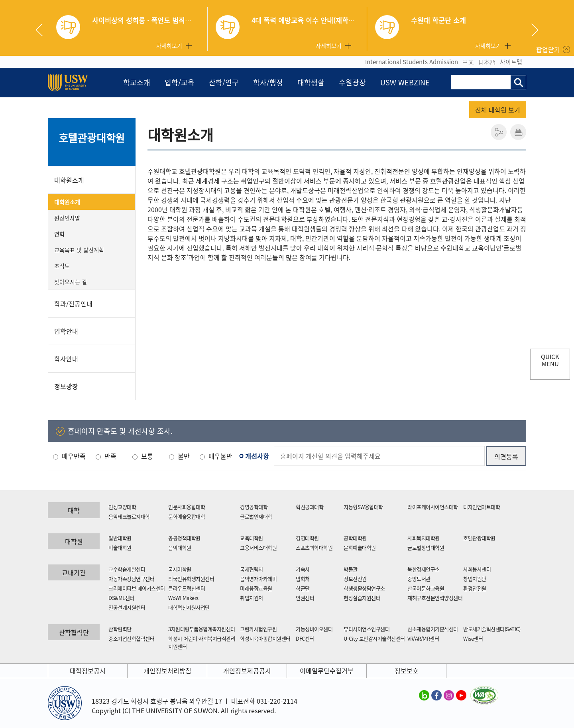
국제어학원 (180, 569)
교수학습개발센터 (127, 569)
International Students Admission (412, 62)
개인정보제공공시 (247, 671)
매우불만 (220, 456)
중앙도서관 (419, 579)
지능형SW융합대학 (363, 507)
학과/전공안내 (73, 304)
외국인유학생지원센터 (191, 579)
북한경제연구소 (424, 569)
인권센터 (305, 598)
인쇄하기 (518, 132)
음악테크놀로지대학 (129, 516)
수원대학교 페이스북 (436, 695)
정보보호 (407, 671)
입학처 (303, 579)
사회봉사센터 (477, 569)
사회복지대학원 (424, 538)
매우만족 (74, 456)
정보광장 (66, 386)
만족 (110, 456)
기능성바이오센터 (314, 629)
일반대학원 (120, 538)
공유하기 (499, 132)
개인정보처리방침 (167, 671)
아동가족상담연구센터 (131, 579)
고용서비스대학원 (258, 547)
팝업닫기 (548, 49)
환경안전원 (475, 588)
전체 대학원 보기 (498, 110)
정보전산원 (355, 579)
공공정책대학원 (184, 538)
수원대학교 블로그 (424, 695)
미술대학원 (120, 547)
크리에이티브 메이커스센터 (137, 588)
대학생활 (311, 82)
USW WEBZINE (405, 82)
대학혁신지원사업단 (189, 607)
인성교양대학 (122, 507)
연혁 (59, 234)
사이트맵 (511, 62)
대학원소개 (69, 180)
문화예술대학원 (360, 547)
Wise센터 (473, 638)
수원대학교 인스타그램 (449, 695)
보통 (147, 456)
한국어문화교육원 (426, 588)
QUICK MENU (550, 360)
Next (535, 30)
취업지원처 (252, 598)
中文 (468, 62)
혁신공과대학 (310, 507)
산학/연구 (224, 82)
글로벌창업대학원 (426, 547)
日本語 (487, 62)
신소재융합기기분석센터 (433, 629)
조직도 (62, 266)
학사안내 (66, 359)
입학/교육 (180, 82)
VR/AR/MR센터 (423, 638)
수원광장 (352, 82)
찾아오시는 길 (71, 282)
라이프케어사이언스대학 (433, 507)
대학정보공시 (88, 671)
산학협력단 (120, 629)
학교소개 (137, 82)
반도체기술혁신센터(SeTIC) (492, 629)
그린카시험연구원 (258, 629)
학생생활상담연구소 (364, 588)
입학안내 (66, 331)
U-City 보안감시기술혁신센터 (374, 638)
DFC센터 (305, 638)
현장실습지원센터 (362, 598)
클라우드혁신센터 (187, 588)
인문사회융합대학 (187, 507)
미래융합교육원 (256, 588)
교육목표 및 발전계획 (79, 250)
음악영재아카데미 (258, 579)
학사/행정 (268, 82)
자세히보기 (169, 45)
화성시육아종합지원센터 (265, 638)
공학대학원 (355, 538)
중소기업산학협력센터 (131, 638)
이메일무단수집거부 (327, 671)
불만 (184, 456)
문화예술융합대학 (187, 516)
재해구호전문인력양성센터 (435, 598)
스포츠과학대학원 (314, 547)
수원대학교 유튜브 (461, 695)
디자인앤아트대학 (482, 507)
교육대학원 (252, 538)
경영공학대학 (254, 507)
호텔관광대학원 (92, 138)
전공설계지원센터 (127, 607)
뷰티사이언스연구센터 (367, 629)
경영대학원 (307, 538)
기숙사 (303, 569)
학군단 (303, 588)
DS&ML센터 (121, 598)
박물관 (351, 569)
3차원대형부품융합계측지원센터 (202, 629)
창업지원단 (475, 579)
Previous (42, 30)
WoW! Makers (183, 598)
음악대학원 (180, 547)
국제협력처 (252, 569)
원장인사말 (67, 218)
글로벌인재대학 (256, 516)
